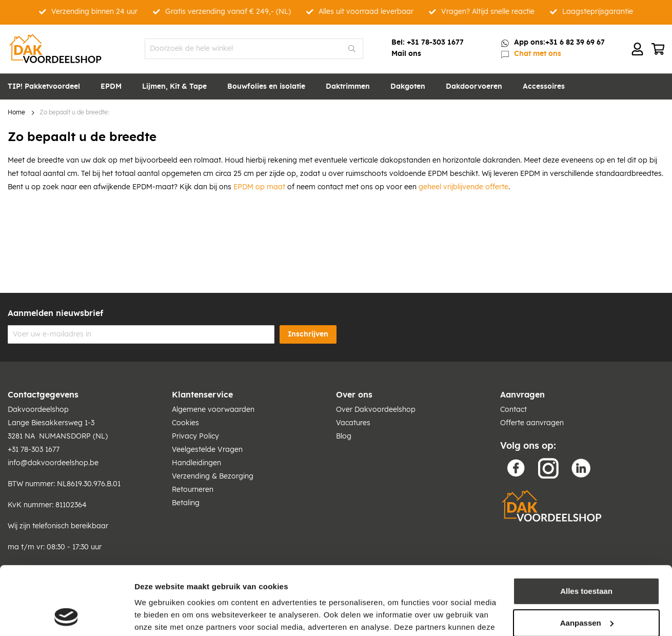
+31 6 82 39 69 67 (575, 43)
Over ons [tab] (354, 395)
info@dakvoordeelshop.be (53, 463)
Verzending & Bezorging (213, 476)
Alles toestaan (586, 527)
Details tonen (159, 616)
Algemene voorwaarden (213, 410)
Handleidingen (196, 463)
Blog (344, 436)
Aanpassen (587, 558)
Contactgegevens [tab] (43, 395)
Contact (513, 410)
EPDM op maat (259, 187)
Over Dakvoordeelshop (376, 410)
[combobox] (254, 49)
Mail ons (406, 54)
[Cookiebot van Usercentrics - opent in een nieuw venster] (66, 616)
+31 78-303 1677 (435, 43)
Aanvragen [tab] (522, 395)
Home (16, 113)
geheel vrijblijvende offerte (463, 187)
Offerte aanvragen (532, 423)
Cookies (185, 423)
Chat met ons (538, 54)
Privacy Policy (195, 436)
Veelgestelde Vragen (207, 450)
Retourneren (193, 490)
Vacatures (353, 423)
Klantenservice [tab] (202, 395)
